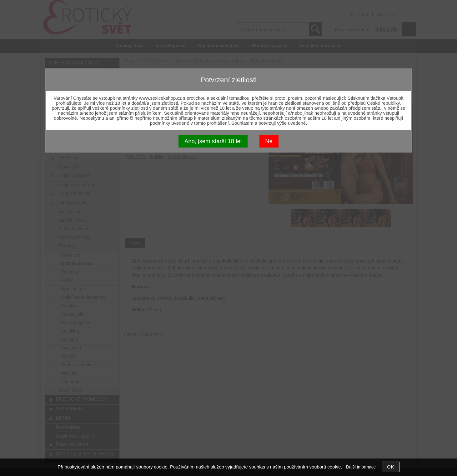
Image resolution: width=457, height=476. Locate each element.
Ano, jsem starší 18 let (213, 141)
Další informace (361, 467)
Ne (269, 141)
